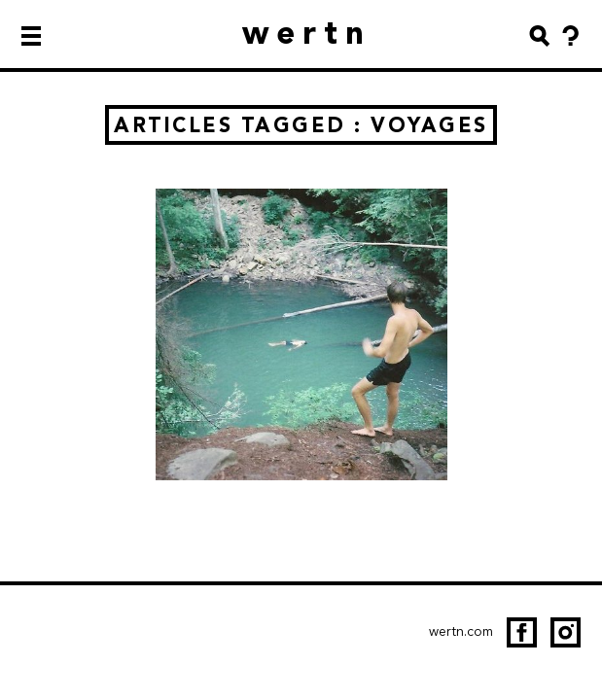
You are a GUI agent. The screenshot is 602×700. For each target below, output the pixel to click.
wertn (307, 33)
